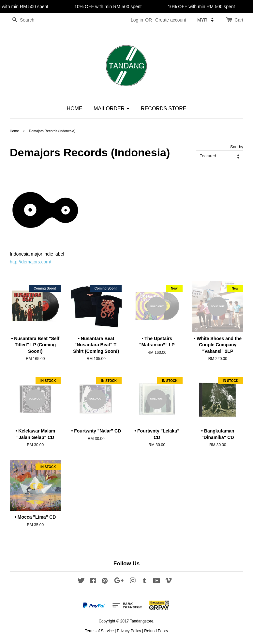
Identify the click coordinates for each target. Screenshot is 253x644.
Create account (171, 20)
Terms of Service (99, 631)
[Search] (29, 20)
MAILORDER (112, 109)
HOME (75, 109)
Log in (137, 20)
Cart (239, 20)
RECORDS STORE (164, 109)
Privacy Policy (129, 631)
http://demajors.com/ (30, 262)
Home (14, 131)
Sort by (237, 147)
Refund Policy (156, 631)
